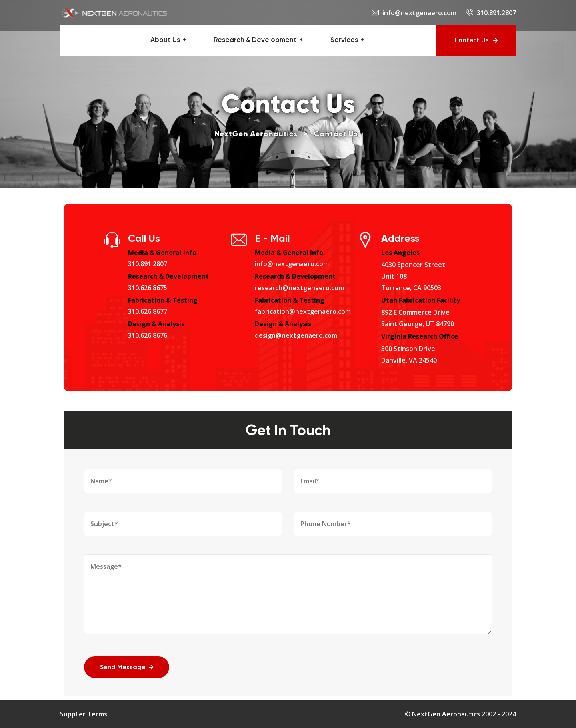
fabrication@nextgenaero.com (303, 311)
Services (344, 40)
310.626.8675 (148, 288)
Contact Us (476, 40)
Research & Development (255, 40)
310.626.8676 (148, 335)
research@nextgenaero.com (299, 288)
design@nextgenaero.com (296, 335)
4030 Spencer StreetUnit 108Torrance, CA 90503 (413, 276)
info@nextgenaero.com (419, 13)
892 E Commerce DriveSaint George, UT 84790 (418, 318)
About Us (165, 40)
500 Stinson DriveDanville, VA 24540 (409, 354)
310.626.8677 (148, 311)
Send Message (127, 668)
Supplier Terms (84, 714)
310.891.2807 (496, 13)
